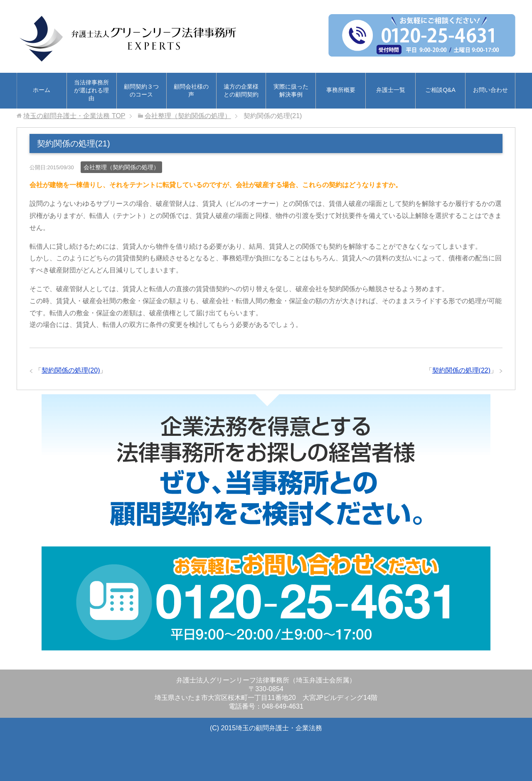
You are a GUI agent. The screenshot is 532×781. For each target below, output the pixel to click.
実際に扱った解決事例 (291, 90)
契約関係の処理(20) (71, 370)
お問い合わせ (490, 90)
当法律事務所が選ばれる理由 (91, 90)
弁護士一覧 (391, 90)
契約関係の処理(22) (461, 370)
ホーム (42, 90)
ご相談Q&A (440, 90)
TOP (74, 116)
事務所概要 (341, 90)
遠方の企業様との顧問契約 (241, 90)
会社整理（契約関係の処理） (121, 167)
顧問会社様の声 (191, 90)
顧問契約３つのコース (141, 90)
